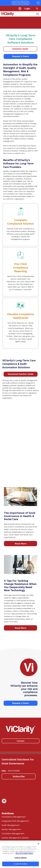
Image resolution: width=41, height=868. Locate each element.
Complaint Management (13, 834)
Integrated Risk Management (15, 821)
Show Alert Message (20, 3)
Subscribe (19, 776)
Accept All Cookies (20, 864)
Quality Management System (15, 838)
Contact (21, 741)
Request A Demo (20, 56)
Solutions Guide (20, 49)
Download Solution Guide (20, 374)
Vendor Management (11, 829)
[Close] (38, 844)
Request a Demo (20, 703)
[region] (20, 854)
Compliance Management (14, 817)
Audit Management (11, 825)
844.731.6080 (14, 771)
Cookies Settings (20, 858)
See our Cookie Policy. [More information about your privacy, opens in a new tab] (24, 853)
